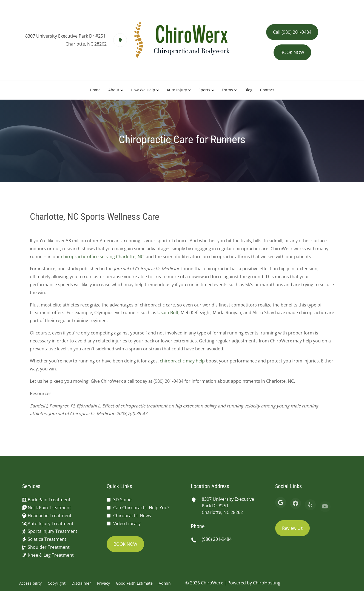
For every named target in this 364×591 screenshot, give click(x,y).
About (114, 90)
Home (95, 90)
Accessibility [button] (30, 583)
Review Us (292, 528)
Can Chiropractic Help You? (141, 508)
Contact (267, 90)
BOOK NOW (292, 52)
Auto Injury (177, 90)
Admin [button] (165, 583)
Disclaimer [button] (81, 583)
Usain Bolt (168, 315)
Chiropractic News (132, 516)
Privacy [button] (103, 583)
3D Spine (122, 500)
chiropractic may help (182, 364)
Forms (227, 90)
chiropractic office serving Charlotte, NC (102, 259)
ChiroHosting (267, 583)
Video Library (127, 524)
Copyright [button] (57, 583)
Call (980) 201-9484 (292, 32)
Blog (248, 90)
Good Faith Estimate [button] (134, 583)
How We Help (143, 90)
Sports (204, 90)
